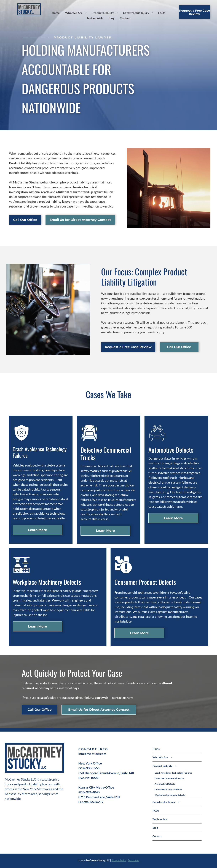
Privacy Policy (119, 860)
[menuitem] (56, 13)
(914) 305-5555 (89, 768)
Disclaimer (134, 860)
